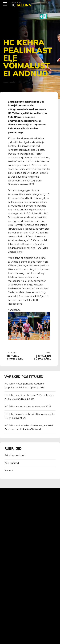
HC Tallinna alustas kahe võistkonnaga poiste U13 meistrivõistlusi (29, 416)
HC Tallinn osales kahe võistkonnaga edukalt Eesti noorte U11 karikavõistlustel (29, 427)
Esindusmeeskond (15, 455)
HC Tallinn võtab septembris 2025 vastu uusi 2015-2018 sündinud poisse (29, 397)
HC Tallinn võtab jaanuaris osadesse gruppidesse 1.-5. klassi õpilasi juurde (24, 386)
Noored (9, 471)
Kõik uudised (12, 463)
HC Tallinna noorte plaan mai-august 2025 (28, 407)
